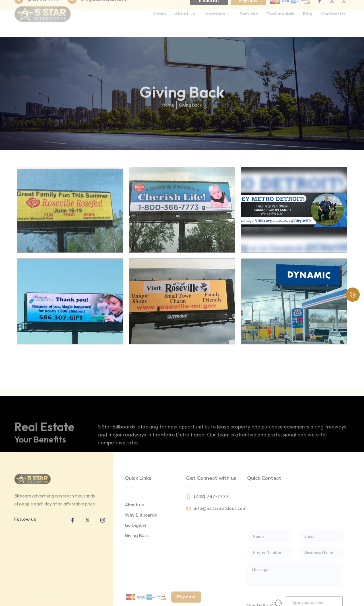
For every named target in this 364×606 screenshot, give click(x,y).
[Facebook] (73, 526)
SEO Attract (47, 598)
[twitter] (88, 526)
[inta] (103, 526)
